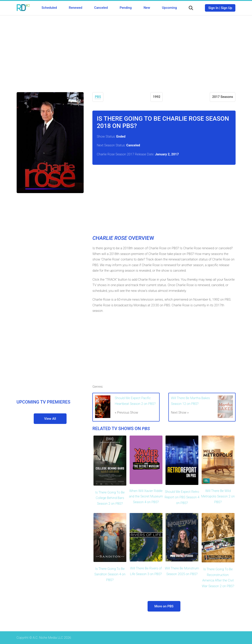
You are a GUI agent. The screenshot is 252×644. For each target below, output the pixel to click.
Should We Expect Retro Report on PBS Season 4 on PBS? (182, 497)
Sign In (213, 8)
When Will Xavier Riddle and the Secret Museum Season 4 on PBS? (146, 496)
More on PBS (164, 606)
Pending (126, 8)
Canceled (101, 8)
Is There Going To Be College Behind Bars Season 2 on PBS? (110, 498)
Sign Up (227, 8)
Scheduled (49, 8)
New (147, 8)
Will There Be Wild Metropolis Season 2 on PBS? (218, 496)
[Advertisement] (126, 50)
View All (50, 419)
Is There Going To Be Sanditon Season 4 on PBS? (110, 574)
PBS (98, 97)
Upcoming (169, 8)
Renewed (75, 8)
